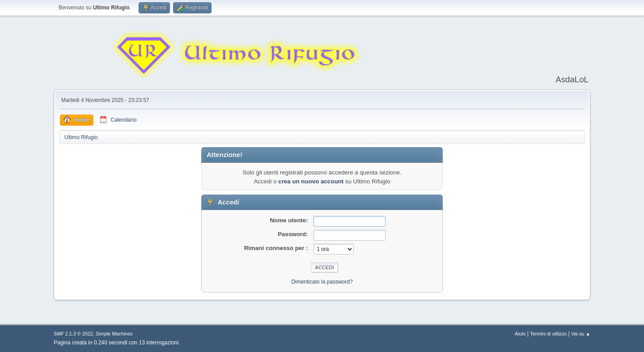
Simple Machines (114, 334)
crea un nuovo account (311, 181)
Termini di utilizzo (548, 334)
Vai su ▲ (581, 334)
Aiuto (520, 334)
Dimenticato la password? (322, 282)
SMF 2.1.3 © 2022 (73, 334)
